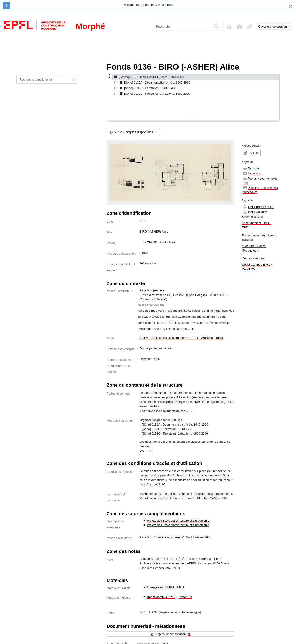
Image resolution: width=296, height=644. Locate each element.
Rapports (251, 168)
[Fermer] (291, 6)
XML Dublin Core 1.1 (258, 207)
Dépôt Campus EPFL (161, 597)
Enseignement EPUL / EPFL (166, 587)
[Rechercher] (182, 26)
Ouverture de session (273, 26)
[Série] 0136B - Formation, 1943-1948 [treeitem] (146, 88)
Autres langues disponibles (132, 132)
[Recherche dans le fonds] (44, 80)
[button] (240, 27)
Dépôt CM (185, 597)
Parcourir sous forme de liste (260, 181)
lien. (170, 5)
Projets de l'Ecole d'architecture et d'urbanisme (178, 521)
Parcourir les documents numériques (260, 190)
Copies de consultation (171, 634)
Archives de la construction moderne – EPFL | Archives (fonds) (181, 338)
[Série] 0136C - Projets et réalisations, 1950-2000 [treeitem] (154, 94)
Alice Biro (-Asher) (152, 290)
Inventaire (251, 173)
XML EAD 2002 (255, 212)
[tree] (193, 97)
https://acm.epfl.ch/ (152, 484)
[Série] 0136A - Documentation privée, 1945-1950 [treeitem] (154, 83)
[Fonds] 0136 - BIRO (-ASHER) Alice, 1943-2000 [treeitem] (148, 77)
